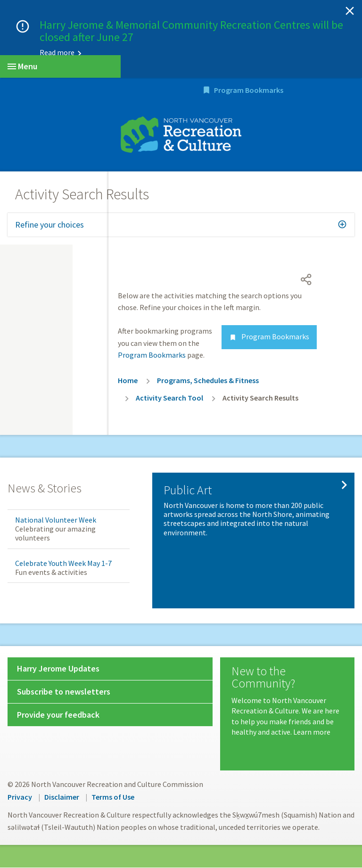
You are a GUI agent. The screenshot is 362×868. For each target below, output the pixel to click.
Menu (22, 66)
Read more (57, 52)
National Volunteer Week (56, 521)
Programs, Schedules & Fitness (208, 381)
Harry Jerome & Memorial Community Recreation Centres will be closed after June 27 (191, 31)
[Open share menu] (306, 280)
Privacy (20, 798)
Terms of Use (113, 798)
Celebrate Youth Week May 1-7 (63, 564)
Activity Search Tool (169, 398)
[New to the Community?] (287, 702)
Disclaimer (62, 798)
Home (128, 381)
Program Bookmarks (305, 91)
